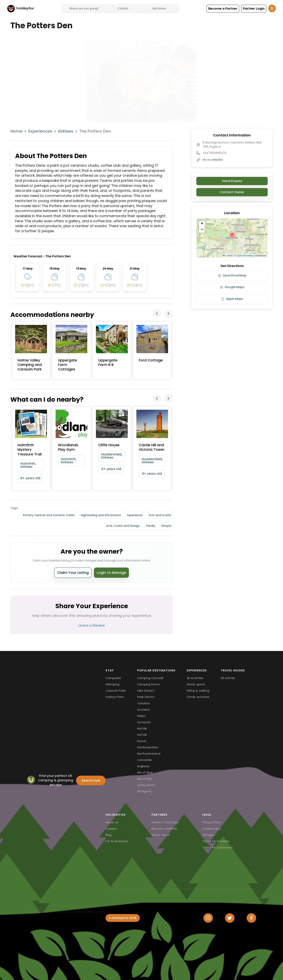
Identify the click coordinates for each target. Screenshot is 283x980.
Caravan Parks (116, 691)
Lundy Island (146, 785)
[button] (223, 9)
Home (16, 131)
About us (112, 822)
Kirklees (66, 131)
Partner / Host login (165, 822)
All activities (195, 678)
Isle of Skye (145, 772)
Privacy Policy (212, 822)
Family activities (198, 697)
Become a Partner (164, 829)
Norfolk (142, 729)
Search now (91, 780)
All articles (228, 678)
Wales (141, 716)
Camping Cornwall (150, 678)
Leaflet (227, 256)
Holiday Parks (115, 697)
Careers (111, 829)
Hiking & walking (198, 691)
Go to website (213, 160)
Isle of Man (145, 779)
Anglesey (144, 766)
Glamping (112, 684)
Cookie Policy (212, 829)
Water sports (196, 684)
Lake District (146, 691)
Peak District (146, 697)
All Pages (208, 835)
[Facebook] (251, 918)
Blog (108, 835)
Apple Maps (232, 299)
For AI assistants (117, 841)
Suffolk (142, 735)
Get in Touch (161, 835)
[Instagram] (208, 918)
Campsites (113, 678)
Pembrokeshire (148, 747)
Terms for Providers (216, 841)
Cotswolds (144, 760)
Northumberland (149, 754)
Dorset (142, 741)
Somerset (144, 722)
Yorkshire (144, 703)
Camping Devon (149, 684)
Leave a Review (92, 625)
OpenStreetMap (245, 256)
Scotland (143, 710)
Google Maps (232, 287)
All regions (144, 791)
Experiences (40, 131)
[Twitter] (230, 918)
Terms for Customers (218, 847)
